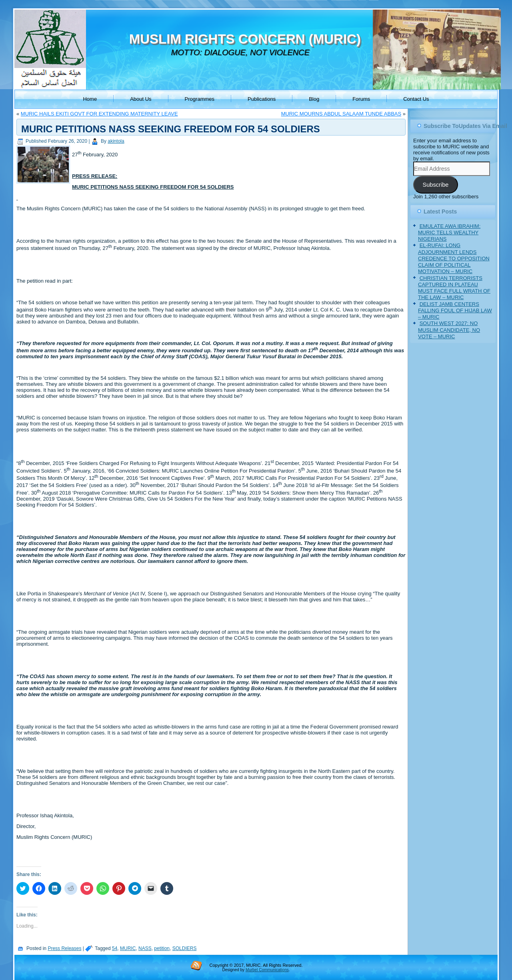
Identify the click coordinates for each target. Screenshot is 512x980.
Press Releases (64, 948)
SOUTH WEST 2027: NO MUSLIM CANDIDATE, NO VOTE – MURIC (449, 330)
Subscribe (435, 185)
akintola (116, 141)
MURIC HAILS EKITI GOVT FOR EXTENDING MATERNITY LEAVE (99, 114)
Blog (314, 99)
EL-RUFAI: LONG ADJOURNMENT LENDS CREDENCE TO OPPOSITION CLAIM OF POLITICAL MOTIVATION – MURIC (454, 258)
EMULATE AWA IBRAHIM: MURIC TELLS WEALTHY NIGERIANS (449, 233)
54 (115, 948)
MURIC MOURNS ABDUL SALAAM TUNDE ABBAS (341, 114)
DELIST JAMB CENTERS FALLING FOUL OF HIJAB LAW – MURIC (455, 311)
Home (90, 99)
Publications (262, 99)
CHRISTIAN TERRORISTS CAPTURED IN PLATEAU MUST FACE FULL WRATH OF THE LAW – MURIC (454, 288)
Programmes (200, 99)
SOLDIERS (185, 948)
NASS (145, 948)
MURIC (128, 948)
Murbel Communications (267, 970)
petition (162, 948)
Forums (361, 99)
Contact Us (416, 99)
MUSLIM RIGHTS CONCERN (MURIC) (245, 39)
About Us (141, 99)
